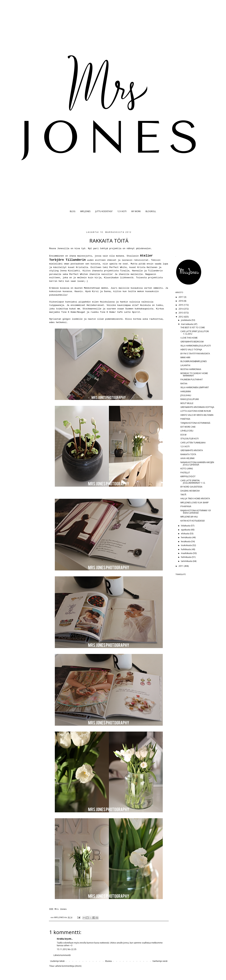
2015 (181, 305)
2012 (181, 317)
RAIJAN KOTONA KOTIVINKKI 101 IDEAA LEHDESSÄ (196, 512)
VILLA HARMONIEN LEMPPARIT (195, 387)
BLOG (73, 211)
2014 (181, 309)
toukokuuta (187, 545)
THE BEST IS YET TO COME (193, 327)
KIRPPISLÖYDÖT (188, 476)
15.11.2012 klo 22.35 (67, 949)
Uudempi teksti (57, 961)
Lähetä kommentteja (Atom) (68, 966)
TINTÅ (183, 495)
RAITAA (184, 384)
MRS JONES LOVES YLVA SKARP (195, 503)
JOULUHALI (186, 395)
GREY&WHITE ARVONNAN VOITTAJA (197, 407)
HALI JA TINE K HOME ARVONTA (195, 499)
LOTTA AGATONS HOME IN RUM (196, 411)
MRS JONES (85, 211)
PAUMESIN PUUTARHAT (192, 379)
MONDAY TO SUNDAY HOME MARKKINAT (194, 374)
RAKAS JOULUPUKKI (190, 399)
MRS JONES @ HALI (189, 517)
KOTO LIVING (187, 469)
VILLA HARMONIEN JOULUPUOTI (196, 346)
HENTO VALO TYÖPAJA (191, 350)
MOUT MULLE (187, 403)
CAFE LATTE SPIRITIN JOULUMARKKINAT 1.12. (193, 482)
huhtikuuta (186, 549)
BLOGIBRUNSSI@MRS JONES (194, 361)
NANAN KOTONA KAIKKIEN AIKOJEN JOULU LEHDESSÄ (197, 463)
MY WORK (136, 211)
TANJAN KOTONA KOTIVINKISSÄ (195, 423)
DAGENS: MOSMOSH (190, 491)
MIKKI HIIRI (185, 357)
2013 (181, 313)
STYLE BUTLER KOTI (190, 439)
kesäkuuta (186, 541)
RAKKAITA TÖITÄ (188, 454)
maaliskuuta (187, 553)
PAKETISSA (185, 419)
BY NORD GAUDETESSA (191, 487)
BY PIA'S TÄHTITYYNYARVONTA (195, 354)
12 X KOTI (122, 211)
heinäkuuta (186, 537)
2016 (181, 301)
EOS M (183, 435)
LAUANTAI (185, 365)
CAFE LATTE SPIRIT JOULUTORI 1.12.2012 (195, 333)
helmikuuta (186, 557)
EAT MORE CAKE (188, 427)
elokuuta (185, 534)
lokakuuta (186, 526)
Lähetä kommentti (62, 955)
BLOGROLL (151, 211)
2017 (181, 297)
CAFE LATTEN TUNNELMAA (193, 443)
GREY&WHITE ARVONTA (192, 450)
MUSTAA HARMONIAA (191, 369)
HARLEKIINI (186, 391)
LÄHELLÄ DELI (187, 431)
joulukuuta (186, 320)
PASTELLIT (185, 473)
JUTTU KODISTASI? (104, 211)
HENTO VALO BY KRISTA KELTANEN (197, 415)
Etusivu (109, 961)
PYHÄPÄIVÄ (186, 506)
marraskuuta (187, 324)
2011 (181, 566)
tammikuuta (187, 561)
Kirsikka (60, 939)
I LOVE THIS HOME (189, 338)
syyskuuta (186, 530)
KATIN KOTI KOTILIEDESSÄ (193, 521)
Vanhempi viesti (160, 961)
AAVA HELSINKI (187, 458)
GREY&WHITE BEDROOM (192, 342)
